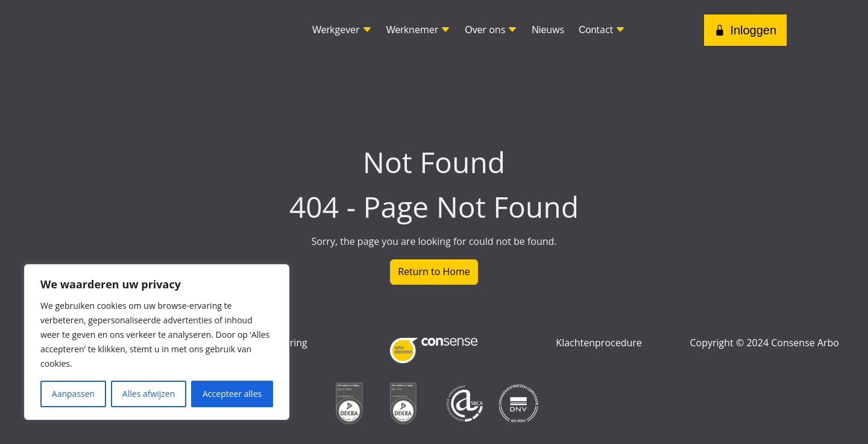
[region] (157, 342)
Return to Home (434, 271)
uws (548, 30)
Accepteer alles (232, 394)
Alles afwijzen (149, 394)
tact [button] (602, 30)
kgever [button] (342, 30)
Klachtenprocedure (599, 343)
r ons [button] (491, 30)
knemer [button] (419, 30)
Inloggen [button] (745, 30)
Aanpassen (73, 394)
